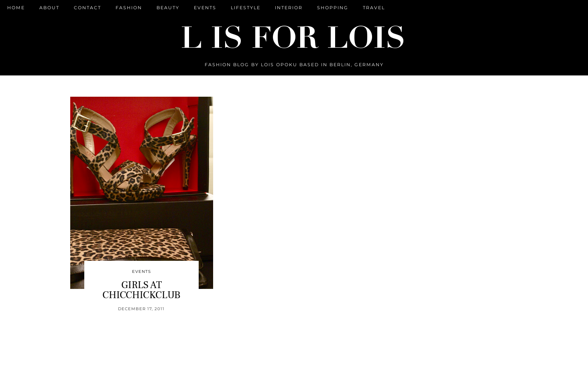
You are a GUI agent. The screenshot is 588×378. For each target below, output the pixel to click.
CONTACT (87, 8)
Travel (374, 8)
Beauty (168, 8)
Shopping (333, 8)
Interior (289, 8)
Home (16, 8)
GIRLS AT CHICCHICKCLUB (141, 290)
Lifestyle (246, 8)
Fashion (129, 8)
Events (205, 8)
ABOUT (49, 8)
